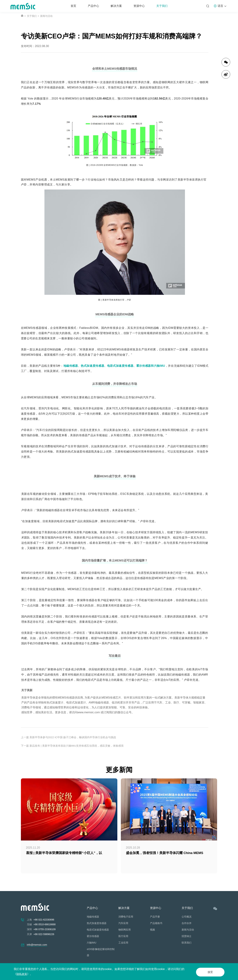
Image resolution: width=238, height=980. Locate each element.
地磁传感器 (93, 917)
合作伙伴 (187, 923)
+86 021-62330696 (44, 920)
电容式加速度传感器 (98, 930)
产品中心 (93, 6)
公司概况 (187, 917)
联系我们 (187, 943)
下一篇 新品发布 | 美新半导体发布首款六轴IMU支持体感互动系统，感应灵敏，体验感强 (76, 746)
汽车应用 (123, 923)
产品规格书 (156, 923)
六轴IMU (92, 943)
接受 (208, 971)
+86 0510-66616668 (45, 924)
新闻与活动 (46, 16)
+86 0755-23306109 (45, 929)
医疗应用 (123, 936)
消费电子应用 (126, 917)
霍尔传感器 (93, 936)
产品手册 (155, 917)
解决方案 (116, 6)
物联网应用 (125, 930)
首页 (73, 6)
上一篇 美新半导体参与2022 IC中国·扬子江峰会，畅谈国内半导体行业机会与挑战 (72, 737)
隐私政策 (22, 974)
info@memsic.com (37, 945)
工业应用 (123, 943)
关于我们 (162, 6)
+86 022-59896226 (44, 934)
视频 (152, 930)
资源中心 (139, 6)
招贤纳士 (187, 936)
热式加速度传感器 (97, 923)
